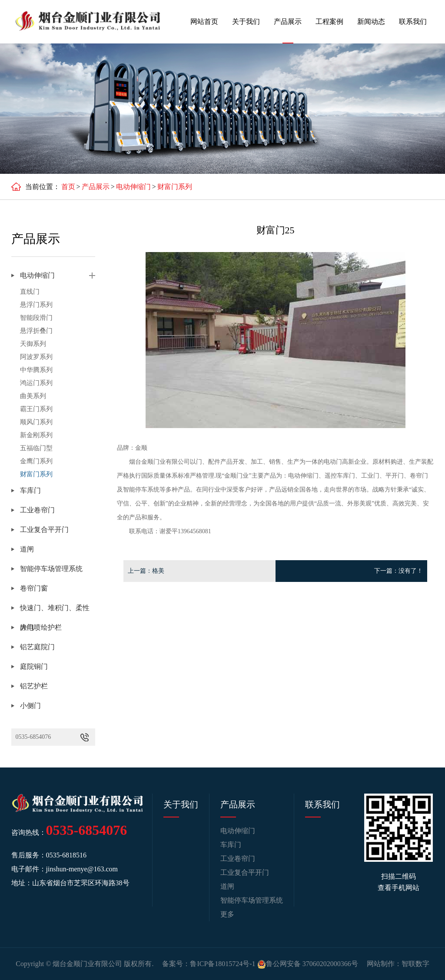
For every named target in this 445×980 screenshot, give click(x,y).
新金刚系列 (36, 435)
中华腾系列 (36, 370)
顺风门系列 (36, 422)
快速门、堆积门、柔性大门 (55, 611)
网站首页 (204, 22)
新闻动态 (371, 22)
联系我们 (413, 22)
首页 (68, 187)
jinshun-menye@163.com (82, 869)
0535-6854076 (33, 737)
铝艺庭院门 (37, 647)
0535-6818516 (66, 855)
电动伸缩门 (133, 187)
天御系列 (33, 344)
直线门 (30, 292)
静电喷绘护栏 (41, 627)
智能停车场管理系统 (51, 569)
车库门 (30, 490)
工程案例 (329, 22)
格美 (158, 571)
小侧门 (30, 706)
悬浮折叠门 (36, 331)
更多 (227, 914)
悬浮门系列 (36, 305)
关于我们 (246, 22)
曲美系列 (33, 396)
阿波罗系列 (36, 357)
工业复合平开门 (44, 530)
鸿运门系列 (36, 383)
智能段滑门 (36, 318)
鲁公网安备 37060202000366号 (308, 964)
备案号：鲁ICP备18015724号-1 (209, 964)
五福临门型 (36, 448)
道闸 (27, 549)
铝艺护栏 (34, 686)
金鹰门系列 (36, 461)
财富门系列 (175, 187)
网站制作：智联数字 (398, 964)
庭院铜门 (34, 666)
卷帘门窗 (34, 588)
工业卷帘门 (37, 510)
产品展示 (288, 22)
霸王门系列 (36, 409)
